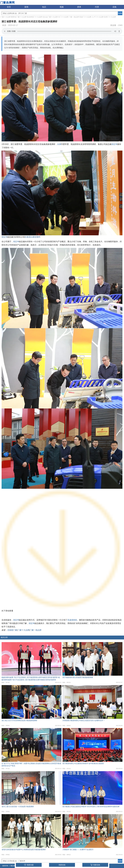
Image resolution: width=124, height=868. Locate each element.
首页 (9, 7)
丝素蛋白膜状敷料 (33, 237)
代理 (97, 7)
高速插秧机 (72, 620)
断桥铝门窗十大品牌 (19, 17)
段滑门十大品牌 (110, 17)
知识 (44, 7)
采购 (114, 7)
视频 (62, 7)
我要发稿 (62, 865)
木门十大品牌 (63, 17)
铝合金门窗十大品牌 (50, 17)
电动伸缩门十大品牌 (34, 17)
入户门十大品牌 (98, 17)
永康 (59, 144)
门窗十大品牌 (6, 17)
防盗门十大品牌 (85, 17)
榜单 (79, 7)
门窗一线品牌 (74, 17)
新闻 (26, 7)
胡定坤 (114, 144)
